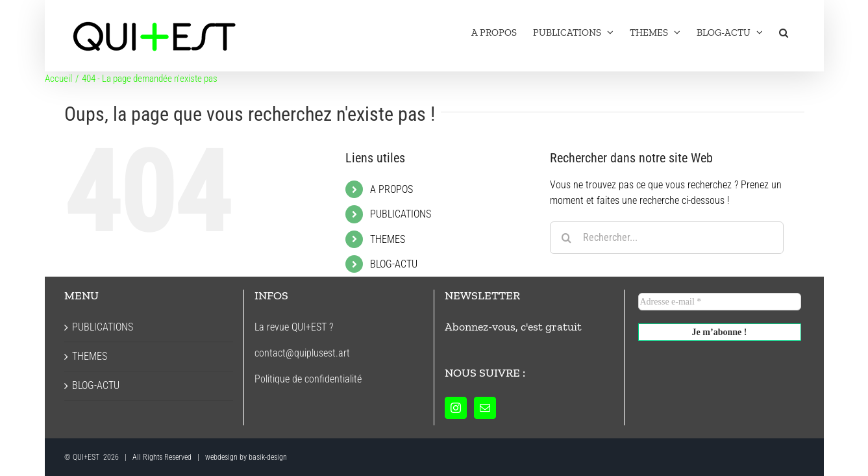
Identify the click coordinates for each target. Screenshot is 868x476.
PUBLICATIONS (401, 214)
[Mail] (485, 408)
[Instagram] (456, 408)
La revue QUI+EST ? (294, 327)
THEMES (388, 239)
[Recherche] (566, 238)
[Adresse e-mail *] (720, 302)
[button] (784, 32)
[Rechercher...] (667, 238)
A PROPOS (391, 189)
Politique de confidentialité (308, 379)
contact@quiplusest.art (302, 353)
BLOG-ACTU (394, 264)
